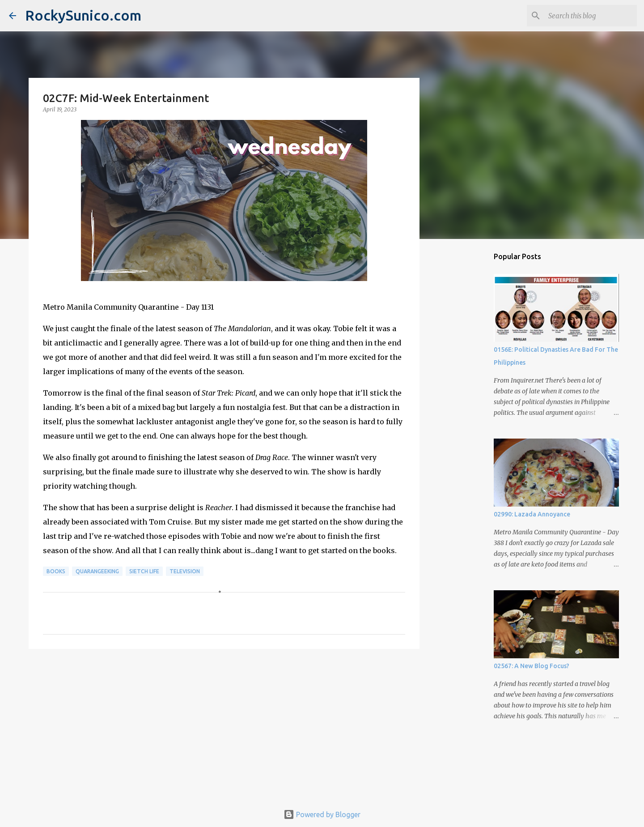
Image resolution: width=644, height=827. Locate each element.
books (56, 571)
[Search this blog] (590, 16)
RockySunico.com (83, 15)
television (185, 571)
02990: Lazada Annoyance (532, 514)
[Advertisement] (224, 725)
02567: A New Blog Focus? (532, 666)
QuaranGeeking (97, 571)
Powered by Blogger (322, 814)
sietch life (144, 571)
